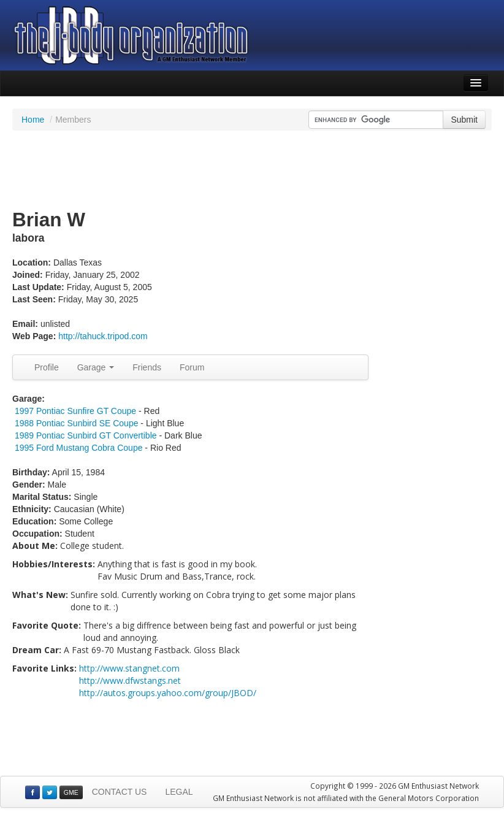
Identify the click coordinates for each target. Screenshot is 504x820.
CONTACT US (120, 792)
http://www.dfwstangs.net (130, 680)
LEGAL (179, 792)
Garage (96, 367)
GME (71, 792)
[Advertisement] (252, 171)
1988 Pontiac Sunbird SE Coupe (77, 423)
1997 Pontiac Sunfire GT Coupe (75, 411)
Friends (147, 367)
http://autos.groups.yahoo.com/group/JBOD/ (168, 693)
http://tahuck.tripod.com (103, 336)
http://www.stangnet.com (129, 668)
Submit (464, 120)
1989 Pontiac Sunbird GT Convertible (86, 435)
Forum (192, 367)
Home (33, 120)
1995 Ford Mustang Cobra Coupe (79, 448)
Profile (47, 367)
